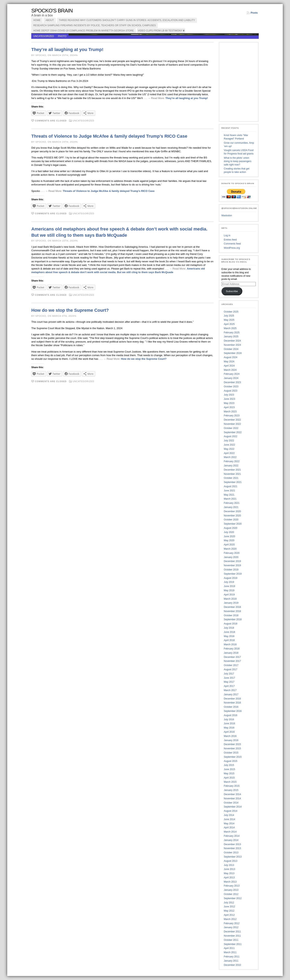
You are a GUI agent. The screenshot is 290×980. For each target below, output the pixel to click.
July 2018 (229, 628)
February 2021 (232, 503)
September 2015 (233, 757)
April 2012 (229, 915)
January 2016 (231, 740)
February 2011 (232, 957)
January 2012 (231, 927)
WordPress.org (232, 248)
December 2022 (232, 420)
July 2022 (229, 441)
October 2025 (231, 312)
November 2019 (232, 565)
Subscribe (232, 291)
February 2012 (232, 923)
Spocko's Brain (52, 11)
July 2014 (229, 815)
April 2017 (229, 686)
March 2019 (230, 599)
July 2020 (229, 532)
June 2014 (229, 819)
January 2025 (231, 337)
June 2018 (229, 632)
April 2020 (229, 545)
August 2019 (231, 578)
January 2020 (231, 557)
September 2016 (233, 711)
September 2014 (233, 807)
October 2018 (231, 615)
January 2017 (231, 694)
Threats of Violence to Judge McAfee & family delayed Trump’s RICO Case (109, 136)
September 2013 (233, 857)
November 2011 (232, 936)
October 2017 (231, 665)
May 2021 (229, 495)
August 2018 (231, 624)
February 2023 (232, 416)
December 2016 (232, 699)
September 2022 (233, 432)
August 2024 (231, 357)
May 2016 (229, 728)
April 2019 (229, 595)
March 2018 (230, 644)
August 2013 (231, 861)
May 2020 (229, 540)
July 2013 (229, 865)
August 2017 (231, 669)
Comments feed (232, 244)
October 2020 (231, 520)
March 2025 (230, 328)
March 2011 (230, 952)
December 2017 (232, 657)
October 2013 (231, 853)
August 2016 (231, 715)
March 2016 (230, 736)
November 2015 (232, 749)
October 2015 (231, 753)
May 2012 (229, 911)
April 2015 (229, 778)
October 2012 (231, 894)
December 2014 (232, 794)
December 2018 (232, 607)
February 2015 (232, 786)
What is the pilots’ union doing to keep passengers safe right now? (238, 161)
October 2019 (231, 570)
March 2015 (230, 782)
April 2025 (229, 324)
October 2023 (231, 387)
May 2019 (229, 590)
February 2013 (232, 886)
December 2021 (232, 470)
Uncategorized (44, 36)
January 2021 (231, 507)
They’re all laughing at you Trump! (67, 50)
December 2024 (232, 341)
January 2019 (231, 603)
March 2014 (230, 832)
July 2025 (229, 316)
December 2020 (232, 511)
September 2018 (233, 619)
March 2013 (230, 882)
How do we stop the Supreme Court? (70, 310)
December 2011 (232, 932)
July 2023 (229, 395)
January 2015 (231, 790)
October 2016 (231, 707)
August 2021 (231, 486)
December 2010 (232, 965)
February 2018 (232, 649)
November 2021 (232, 474)
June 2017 (229, 678)
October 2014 (231, 803)
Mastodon (227, 215)
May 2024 (229, 362)
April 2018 (229, 640)
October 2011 (231, 940)
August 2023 (231, 391)
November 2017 (232, 661)
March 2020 (230, 549)
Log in (227, 235)
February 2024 (232, 374)
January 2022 (231, 466)
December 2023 (232, 382)
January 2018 (231, 653)
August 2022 (231, 436)
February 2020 (232, 553)
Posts (254, 13)
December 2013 (232, 844)
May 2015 (229, 774)
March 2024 (230, 370)
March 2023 (230, 412)
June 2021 (229, 491)
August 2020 (231, 528)
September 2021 (233, 482)
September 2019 (233, 574)
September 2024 (233, 353)
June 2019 (229, 586)
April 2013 (229, 878)
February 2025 (232, 333)
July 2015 (229, 765)
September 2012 (233, 898)
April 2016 (229, 732)
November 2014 (232, 799)
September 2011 (233, 944)
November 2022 (232, 424)
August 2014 (231, 811)
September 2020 (233, 524)
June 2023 (229, 399)
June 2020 (229, 536)
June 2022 (229, 445)
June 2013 (229, 869)
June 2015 (229, 769)
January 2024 (231, 378)
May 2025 (229, 320)
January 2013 (231, 890)
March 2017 (230, 690)
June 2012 (229, 907)
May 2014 (229, 824)
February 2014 (232, 836)
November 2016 (232, 703)
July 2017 (229, 674)
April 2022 (229, 453)
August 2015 (231, 761)
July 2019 (229, 582)
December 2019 (232, 561)
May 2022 (229, 449)
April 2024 (229, 366)
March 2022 (230, 457)
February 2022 (232, 461)
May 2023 (229, 403)
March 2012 (230, 919)
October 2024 (231, 349)
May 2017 (229, 682)
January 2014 (231, 840)
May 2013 (229, 873)
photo (62, 36)
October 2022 (231, 428)
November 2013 (232, 848)
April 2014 (229, 828)
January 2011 (231, 961)
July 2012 (229, 903)
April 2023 (229, 407)
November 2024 (232, 345)
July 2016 (229, 719)
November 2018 (232, 611)
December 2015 (232, 744)
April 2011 (229, 948)
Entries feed (230, 240)
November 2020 (232, 516)
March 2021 (230, 499)
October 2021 (231, 478)
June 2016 (229, 723)
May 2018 (229, 636)
